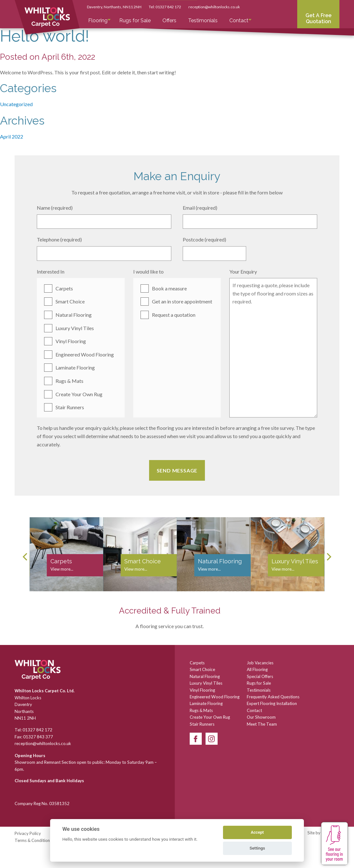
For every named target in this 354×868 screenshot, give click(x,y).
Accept (257, 832)
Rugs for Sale (135, 20)
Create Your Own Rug (79, 394)
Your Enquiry (243, 271)
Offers (169, 20)
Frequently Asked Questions (273, 697)
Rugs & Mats (69, 381)
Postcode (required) (204, 239)
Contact (239, 20)
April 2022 (12, 136)
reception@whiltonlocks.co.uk (214, 7)
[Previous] (26, 557)
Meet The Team (262, 724)
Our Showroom (261, 717)
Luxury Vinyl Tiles (75, 328)
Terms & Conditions (33, 840)
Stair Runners (70, 407)
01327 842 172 (168, 7)
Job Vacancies (260, 663)
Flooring (98, 20)
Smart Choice (70, 301)
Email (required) (200, 208)
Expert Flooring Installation (272, 703)
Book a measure (169, 288)
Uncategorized (16, 104)
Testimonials (203, 20)
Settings (257, 848)
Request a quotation (174, 315)
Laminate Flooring (75, 367)
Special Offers (260, 676)
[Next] (328, 557)
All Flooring (257, 669)
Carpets (64, 288)
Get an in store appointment (182, 301)
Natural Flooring (74, 315)
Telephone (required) (59, 239)
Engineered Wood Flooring (85, 354)
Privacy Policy (28, 833)
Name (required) (55, 208)
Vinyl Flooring (71, 341)
